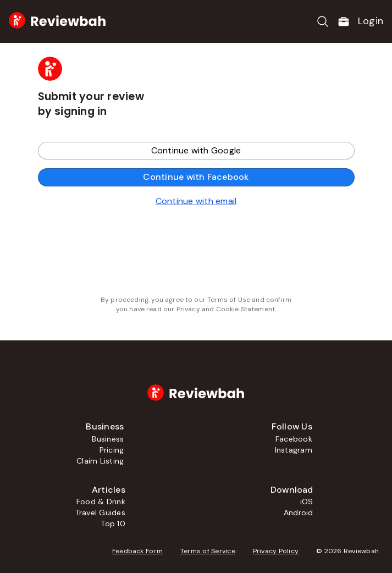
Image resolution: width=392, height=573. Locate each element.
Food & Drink (101, 502)
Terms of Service (208, 551)
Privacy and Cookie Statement (226, 309)
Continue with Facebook (196, 177)
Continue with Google (196, 150)
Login (371, 21)
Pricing (112, 450)
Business (108, 439)
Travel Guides (100, 513)
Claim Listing (100, 461)
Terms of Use (229, 300)
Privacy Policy (276, 551)
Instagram (294, 450)
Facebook (294, 439)
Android (299, 513)
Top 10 (113, 524)
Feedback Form (137, 551)
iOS (307, 502)
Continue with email (196, 201)
